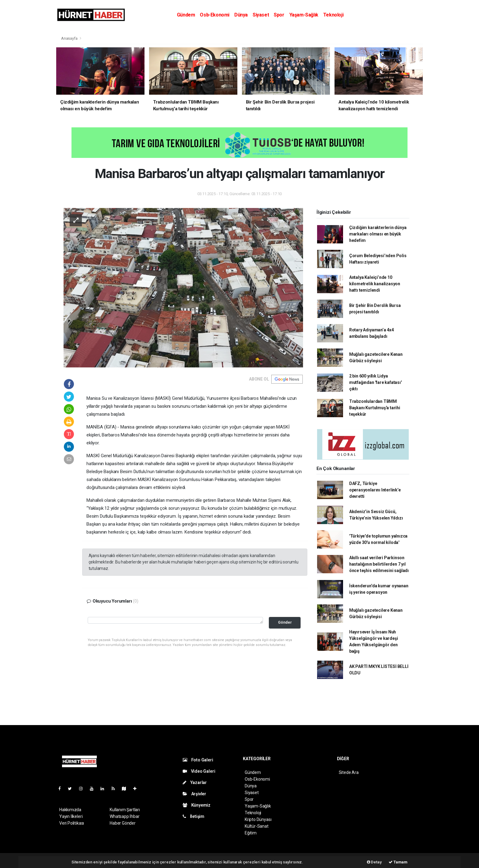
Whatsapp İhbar (124, 816)
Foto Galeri (198, 760)
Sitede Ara (349, 772)
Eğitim (251, 833)
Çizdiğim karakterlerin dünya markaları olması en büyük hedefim (378, 234)
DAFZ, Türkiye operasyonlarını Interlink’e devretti (375, 490)
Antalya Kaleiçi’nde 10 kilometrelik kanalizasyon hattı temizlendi (375, 284)
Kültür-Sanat (257, 826)
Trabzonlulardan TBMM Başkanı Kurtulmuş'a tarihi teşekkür (375, 408)
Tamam (398, 862)
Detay (374, 862)
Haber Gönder (123, 823)
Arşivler (194, 794)
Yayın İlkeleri (71, 816)
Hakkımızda (70, 810)
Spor (279, 15)
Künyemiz (197, 805)
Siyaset (261, 15)
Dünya (241, 15)
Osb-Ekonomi (215, 15)
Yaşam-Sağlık (304, 15)
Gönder (285, 622)
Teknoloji (333, 15)
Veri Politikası (72, 823)
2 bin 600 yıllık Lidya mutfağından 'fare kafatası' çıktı (375, 382)
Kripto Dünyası (258, 819)
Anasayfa (70, 38)
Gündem (186, 15)
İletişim (194, 816)
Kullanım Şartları (125, 810)
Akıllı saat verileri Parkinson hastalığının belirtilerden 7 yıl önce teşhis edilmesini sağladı (379, 564)
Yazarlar (195, 782)
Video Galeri (199, 771)
